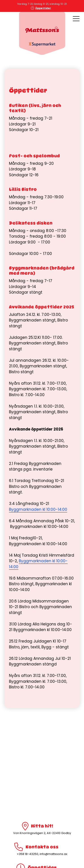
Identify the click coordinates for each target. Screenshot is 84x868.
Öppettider (43, 8)
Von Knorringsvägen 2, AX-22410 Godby (42, 833)
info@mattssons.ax (53, 854)
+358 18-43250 (28, 854)
